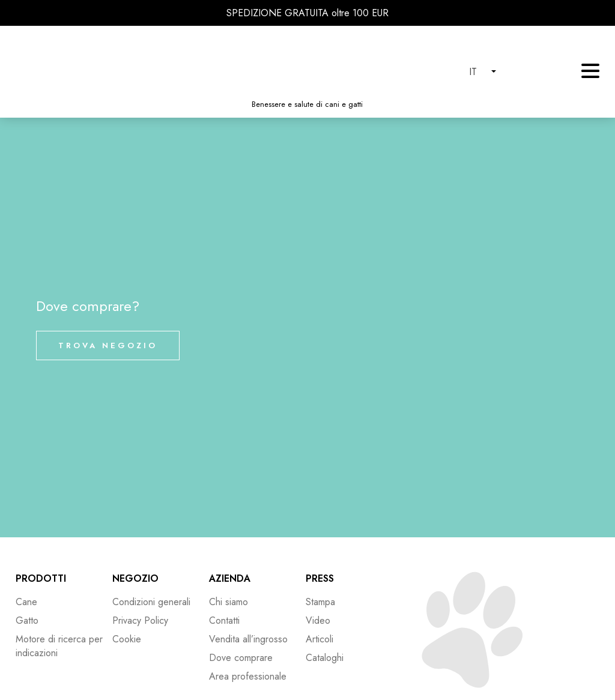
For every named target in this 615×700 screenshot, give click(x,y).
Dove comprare (241, 658)
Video (318, 620)
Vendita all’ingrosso (248, 639)
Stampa (320, 602)
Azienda (230, 578)
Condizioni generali (151, 602)
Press (320, 578)
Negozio (135, 578)
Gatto (27, 620)
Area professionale (248, 676)
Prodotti (41, 578)
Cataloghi (325, 658)
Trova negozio (108, 345)
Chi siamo (229, 602)
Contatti (224, 620)
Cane (26, 602)
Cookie (127, 639)
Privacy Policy (140, 620)
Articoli (320, 639)
